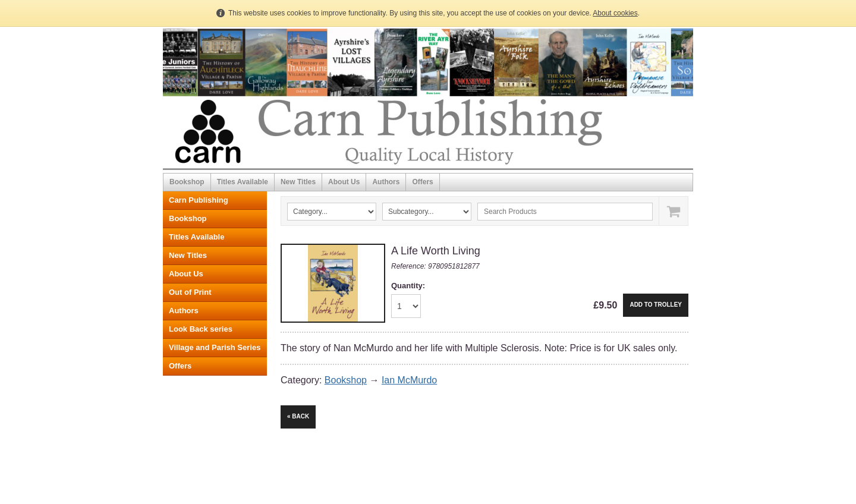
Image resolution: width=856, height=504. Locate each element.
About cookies (615, 13)
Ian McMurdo (409, 380)
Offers (422, 182)
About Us (344, 182)
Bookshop (187, 182)
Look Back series (201, 329)
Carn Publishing (199, 200)
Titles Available (243, 182)
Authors (386, 182)
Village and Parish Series (215, 347)
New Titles (298, 182)
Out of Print (190, 292)
